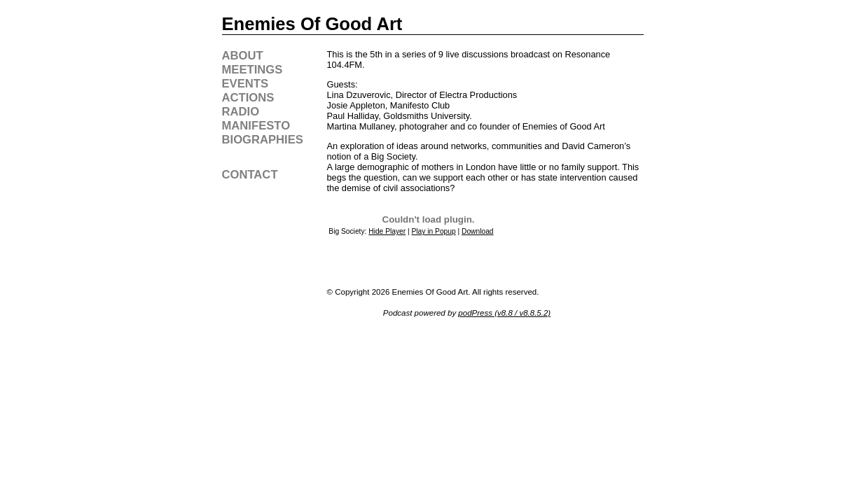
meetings (252, 70)
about (243, 56)
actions (248, 98)
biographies (263, 140)
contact (250, 175)
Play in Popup (434, 231)
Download (478, 231)
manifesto (256, 126)
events (245, 84)
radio (241, 112)
